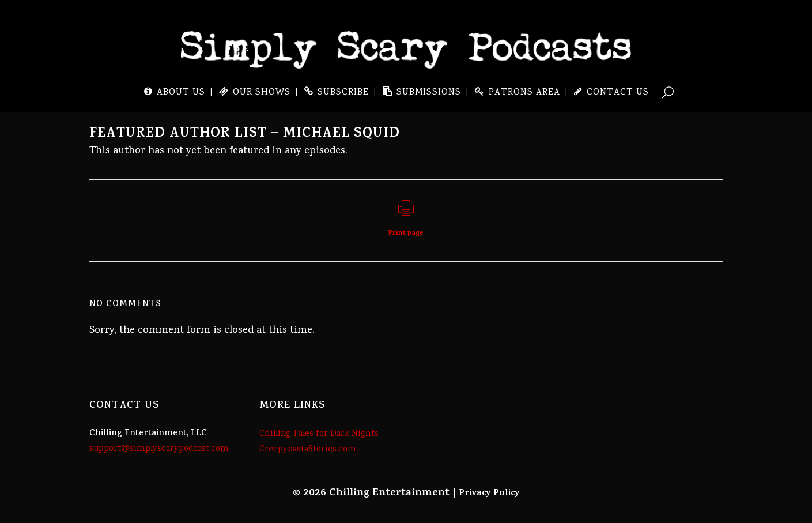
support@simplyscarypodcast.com (159, 449)
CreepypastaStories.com (308, 450)
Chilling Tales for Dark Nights (319, 434)
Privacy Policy (489, 494)
